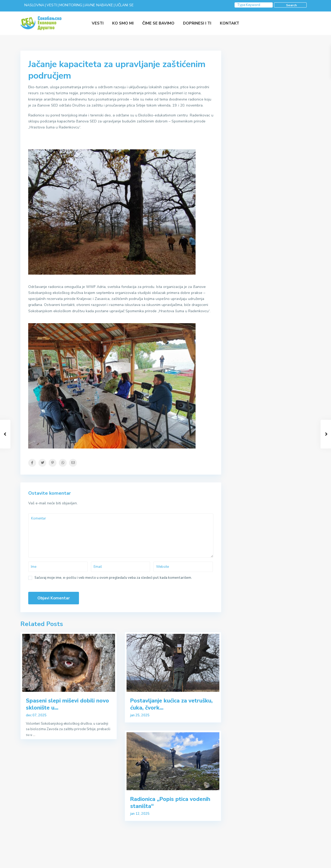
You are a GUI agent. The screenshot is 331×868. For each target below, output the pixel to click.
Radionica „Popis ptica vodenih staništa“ (170, 803)
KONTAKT (230, 23)
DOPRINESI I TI (197, 23)
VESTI (98, 23)
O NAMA (304, 860)
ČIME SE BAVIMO (158, 23)
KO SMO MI (123, 23)
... (34, 735)
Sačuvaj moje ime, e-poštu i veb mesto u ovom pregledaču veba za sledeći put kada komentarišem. (113, 578)
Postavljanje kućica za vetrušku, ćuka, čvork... (171, 704)
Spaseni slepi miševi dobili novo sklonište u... (67, 704)
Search (291, 5)
